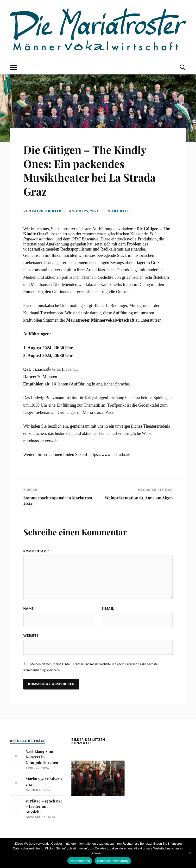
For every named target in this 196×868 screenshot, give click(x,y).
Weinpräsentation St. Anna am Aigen (139, 498)
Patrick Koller (47, 211)
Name (30, 609)
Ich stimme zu (80, 861)
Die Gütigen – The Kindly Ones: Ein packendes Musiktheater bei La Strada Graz (89, 170)
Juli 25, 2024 (87, 211)
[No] (190, 853)
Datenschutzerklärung (113, 861)
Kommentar (36, 551)
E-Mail (109, 609)
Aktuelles (121, 211)
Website (31, 636)
